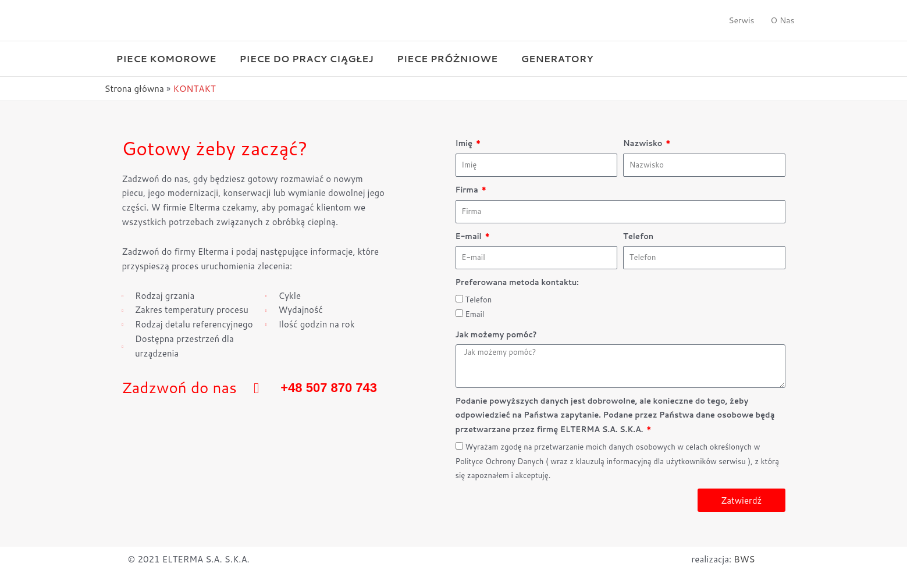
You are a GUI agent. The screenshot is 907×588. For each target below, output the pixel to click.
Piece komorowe (166, 58)
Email (475, 314)
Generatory (557, 58)
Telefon (638, 236)
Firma (468, 190)
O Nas (783, 20)
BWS (744, 559)
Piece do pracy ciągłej (307, 58)
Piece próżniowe (447, 58)
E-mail (470, 236)
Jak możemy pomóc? (496, 334)
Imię (465, 143)
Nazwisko (644, 143)
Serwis (741, 20)
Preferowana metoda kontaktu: (517, 282)
